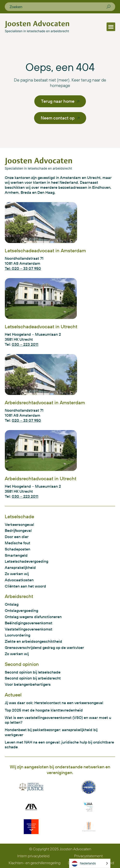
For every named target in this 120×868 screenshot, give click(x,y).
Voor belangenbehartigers (28, 684)
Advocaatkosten (19, 580)
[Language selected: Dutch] (90, 863)
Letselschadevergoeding (27, 561)
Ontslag (12, 604)
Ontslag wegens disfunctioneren (33, 617)
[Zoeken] (108, 7)
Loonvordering (18, 635)
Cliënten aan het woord (25, 586)
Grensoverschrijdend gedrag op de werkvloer (44, 647)
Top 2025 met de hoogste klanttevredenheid (44, 710)
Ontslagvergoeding (21, 610)
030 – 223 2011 (25, 344)
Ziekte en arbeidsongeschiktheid (33, 641)
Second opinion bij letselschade (33, 672)
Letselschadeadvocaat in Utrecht (41, 326)
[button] (111, 27)
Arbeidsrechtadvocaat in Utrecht (41, 478)
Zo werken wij (17, 574)
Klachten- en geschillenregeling (35, 863)
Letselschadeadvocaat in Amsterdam (45, 251)
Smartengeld (16, 555)
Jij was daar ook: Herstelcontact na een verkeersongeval (54, 703)
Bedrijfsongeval (18, 530)
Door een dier (17, 537)
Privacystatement (88, 856)
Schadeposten (18, 549)
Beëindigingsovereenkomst (29, 623)
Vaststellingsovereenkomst (29, 629)
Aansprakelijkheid (20, 567)
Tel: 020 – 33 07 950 (23, 268)
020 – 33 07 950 (26, 420)
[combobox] (58, 7)
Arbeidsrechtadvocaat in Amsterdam (45, 402)
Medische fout (18, 543)
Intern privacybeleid (33, 856)
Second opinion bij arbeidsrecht (33, 678)
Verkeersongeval (19, 524)
